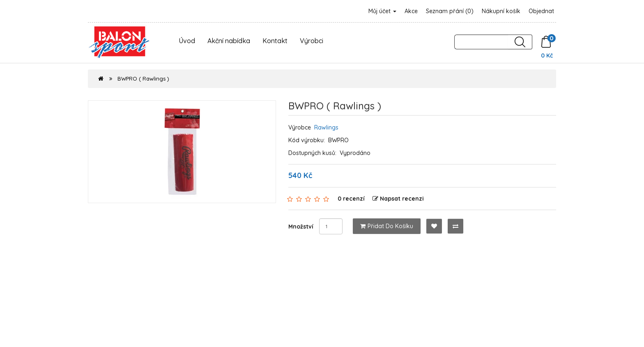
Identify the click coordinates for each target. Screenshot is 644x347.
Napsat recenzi (398, 199)
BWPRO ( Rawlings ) (143, 79)
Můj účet (382, 11)
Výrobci (312, 41)
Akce (411, 11)
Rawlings (326, 127)
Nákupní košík (501, 11)
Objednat (541, 11)
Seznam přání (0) (450, 11)
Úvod (187, 41)
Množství (301, 227)
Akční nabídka (229, 41)
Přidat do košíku (387, 226)
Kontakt (275, 41)
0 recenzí (351, 199)
